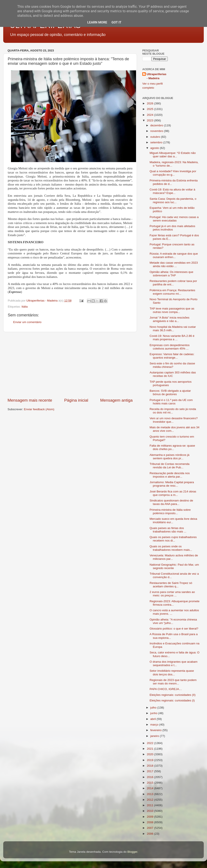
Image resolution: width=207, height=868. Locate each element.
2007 (151, 828)
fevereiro (156, 730)
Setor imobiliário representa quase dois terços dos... (172, 672)
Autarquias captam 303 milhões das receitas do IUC (173, 374)
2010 (151, 811)
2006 (151, 834)
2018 (151, 766)
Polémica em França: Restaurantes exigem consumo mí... (172, 292)
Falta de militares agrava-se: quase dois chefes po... (172, 447)
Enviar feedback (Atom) (39, 409)
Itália (25, 307)
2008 (151, 822)
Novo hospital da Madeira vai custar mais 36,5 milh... (173, 329)
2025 (151, 109)
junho (154, 713)
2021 (151, 749)
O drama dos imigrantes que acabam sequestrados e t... (174, 663)
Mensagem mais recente (30, 400)
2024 (151, 115)
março (155, 725)
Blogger (132, 852)
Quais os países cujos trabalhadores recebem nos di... (173, 539)
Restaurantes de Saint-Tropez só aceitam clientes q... (171, 585)
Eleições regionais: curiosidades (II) (173, 695)
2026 (151, 103)
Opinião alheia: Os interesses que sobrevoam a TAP (172, 274)
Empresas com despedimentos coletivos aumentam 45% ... (170, 347)
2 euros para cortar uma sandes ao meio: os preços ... (172, 594)
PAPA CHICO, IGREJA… (166, 689)
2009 (151, 817)
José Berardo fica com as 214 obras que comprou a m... (173, 493)
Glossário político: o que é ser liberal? (174, 629)
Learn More (97, 22)
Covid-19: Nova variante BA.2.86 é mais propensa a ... (172, 338)
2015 (151, 783)
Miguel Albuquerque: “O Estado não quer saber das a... (173, 155)
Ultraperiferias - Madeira (157, 76)
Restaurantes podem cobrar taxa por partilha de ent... (173, 283)
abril (153, 719)
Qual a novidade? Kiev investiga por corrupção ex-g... (173, 173)
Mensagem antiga (116, 400)
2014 (151, 788)
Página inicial (76, 400)
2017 (151, 771)
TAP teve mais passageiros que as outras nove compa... (172, 310)
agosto (155, 148)
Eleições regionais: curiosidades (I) (172, 700)
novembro (157, 131)
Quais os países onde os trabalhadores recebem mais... (171, 548)
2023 (151, 120)
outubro (156, 137)
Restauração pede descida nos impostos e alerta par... (170, 475)
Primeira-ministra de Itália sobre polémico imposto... (170, 511)
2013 (151, 794)
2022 (151, 743)
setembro (157, 142)
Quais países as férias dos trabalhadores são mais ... (168, 530)
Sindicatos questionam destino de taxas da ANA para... (171, 502)
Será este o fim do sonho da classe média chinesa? (172, 365)
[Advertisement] (70, 365)
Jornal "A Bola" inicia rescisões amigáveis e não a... (169, 319)
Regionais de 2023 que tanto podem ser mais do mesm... (173, 682)
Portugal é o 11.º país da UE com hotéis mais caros (171, 402)
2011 (151, 805)
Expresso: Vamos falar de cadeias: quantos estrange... (172, 356)
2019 (151, 760)
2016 (151, 777)
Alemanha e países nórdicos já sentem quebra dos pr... (170, 457)
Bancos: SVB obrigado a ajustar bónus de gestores (170, 392)
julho (154, 708)
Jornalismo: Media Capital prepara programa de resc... (172, 484)
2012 (151, 800)
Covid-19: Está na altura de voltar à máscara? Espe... (172, 191)
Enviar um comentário (27, 322)
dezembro (157, 125)
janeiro (155, 736)
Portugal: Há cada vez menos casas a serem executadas (174, 219)
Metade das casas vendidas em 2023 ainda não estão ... (174, 264)
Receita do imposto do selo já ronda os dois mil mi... (173, 411)
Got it (116, 22)
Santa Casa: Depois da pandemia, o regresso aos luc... (173, 200)
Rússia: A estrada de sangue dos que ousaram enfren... (174, 255)
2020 (151, 754)
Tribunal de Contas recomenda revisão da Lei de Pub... (170, 466)
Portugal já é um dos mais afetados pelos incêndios (172, 228)
